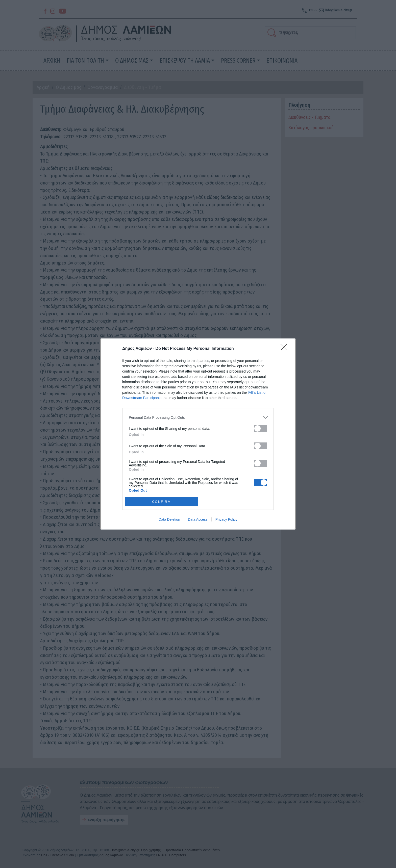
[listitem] (198, 417)
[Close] (285, 349)
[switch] (261, 428)
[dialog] (198, 434)
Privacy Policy (226, 519)
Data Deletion (169, 519)
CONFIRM (162, 502)
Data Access (198, 519)
